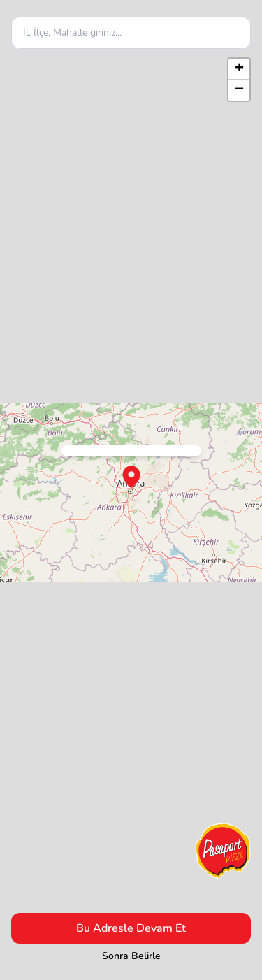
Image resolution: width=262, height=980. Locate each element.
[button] (239, 69)
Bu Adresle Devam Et (131, 928)
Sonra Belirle (131, 956)
